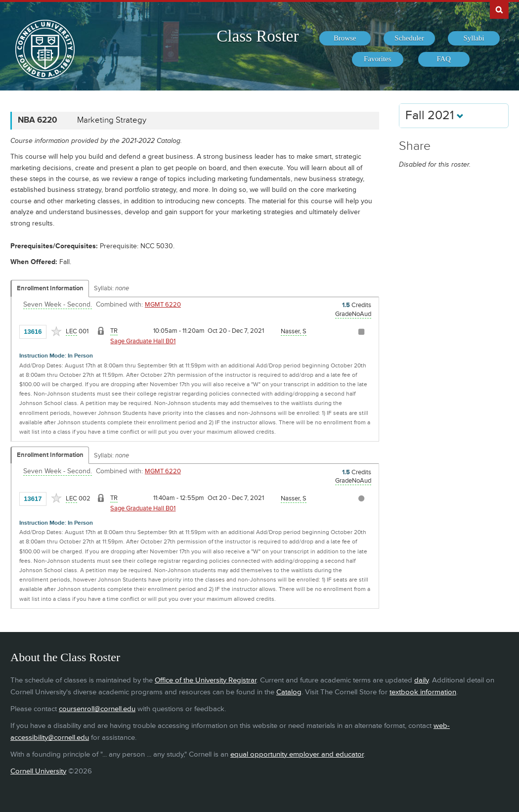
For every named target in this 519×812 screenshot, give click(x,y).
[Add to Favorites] (56, 331)
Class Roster (258, 36)
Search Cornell (499, 9)
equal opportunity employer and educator (297, 754)
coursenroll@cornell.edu (97, 709)
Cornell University (38, 771)
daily (421, 680)
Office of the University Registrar (206, 680)
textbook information (423, 692)
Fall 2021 (434, 115)
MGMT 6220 (163, 305)
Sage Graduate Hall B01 (143, 341)
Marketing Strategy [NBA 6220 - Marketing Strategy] (112, 120)
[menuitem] (345, 39)
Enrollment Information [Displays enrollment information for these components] (50, 288)
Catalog (289, 692)
